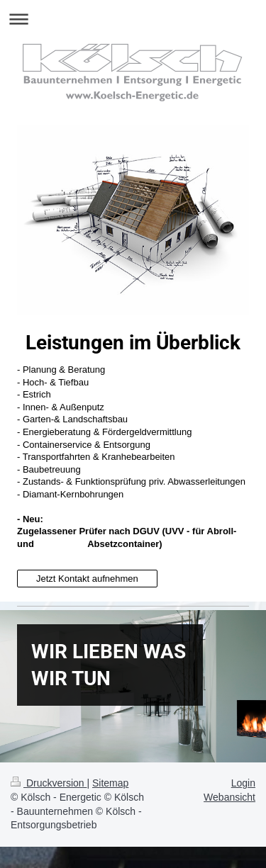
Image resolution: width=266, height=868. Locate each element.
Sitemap (110, 783)
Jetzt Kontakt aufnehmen (87, 579)
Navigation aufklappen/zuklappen (133, 19)
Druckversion (49, 783)
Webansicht (229, 797)
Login (243, 783)
